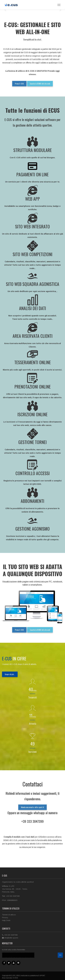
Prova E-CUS (19, 84)
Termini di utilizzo (9, 915)
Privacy (5, 918)
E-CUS (15, 978)
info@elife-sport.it (11, 938)
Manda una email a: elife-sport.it (32, 807)
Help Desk (6, 920)
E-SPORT (42, 976)
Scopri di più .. (10, 674)
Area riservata (7, 978)
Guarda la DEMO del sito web (40, 84)
